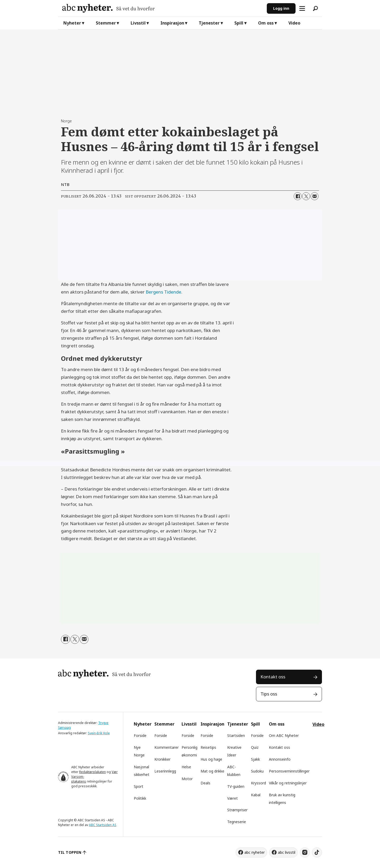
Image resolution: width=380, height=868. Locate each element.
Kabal (256, 795)
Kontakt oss (273, 677)
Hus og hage (211, 759)
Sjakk (255, 759)
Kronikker (162, 759)
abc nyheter (255, 852)
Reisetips (208, 747)
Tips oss (269, 694)
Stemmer (106, 23)
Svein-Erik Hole (99, 733)
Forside (140, 735)
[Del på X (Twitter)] (306, 196)
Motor (187, 779)
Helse (186, 767)
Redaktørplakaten (92, 772)
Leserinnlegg (165, 771)
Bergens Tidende (163, 292)
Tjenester (209, 23)
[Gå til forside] (162, 8)
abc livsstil (287, 852)
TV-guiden (236, 786)
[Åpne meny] (302, 8)
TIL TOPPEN (70, 852)
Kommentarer (167, 747)
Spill (239, 23)
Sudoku (257, 771)
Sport (139, 786)
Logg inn (281, 8)
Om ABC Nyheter (284, 735)
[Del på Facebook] (298, 196)
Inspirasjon (172, 23)
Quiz (255, 747)
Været (232, 798)
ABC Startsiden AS (103, 825)
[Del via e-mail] (315, 196)
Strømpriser (237, 810)
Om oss (266, 23)
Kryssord (258, 783)
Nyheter (72, 23)
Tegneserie (237, 822)
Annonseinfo (280, 759)
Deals (205, 783)
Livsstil (138, 23)
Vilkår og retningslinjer (288, 783)
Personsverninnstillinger (289, 771)
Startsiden (236, 735)
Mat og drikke (212, 771)
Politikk (140, 798)
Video (294, 23)
